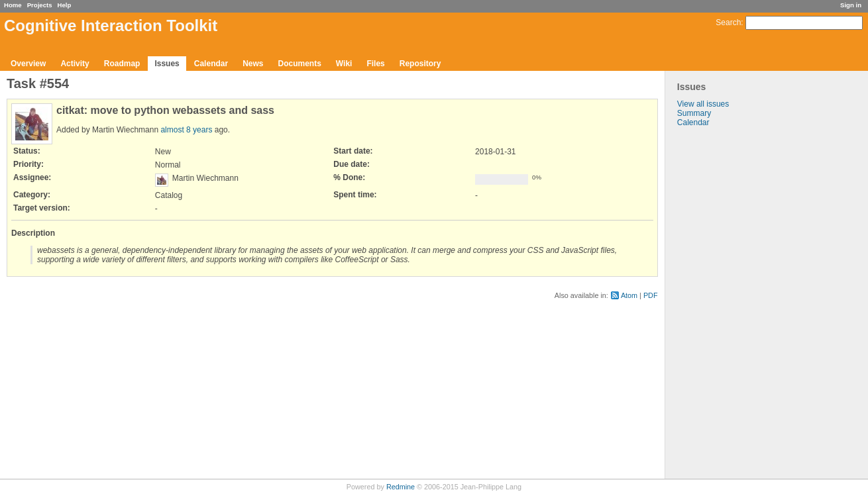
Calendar (211, 64)
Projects (40, 5)
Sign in (851, 5)
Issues (167, 64)
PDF (651, 295)
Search (728, 23)
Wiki (344, 64)
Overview (28, 64)
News (253, 64)
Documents (300, 64)
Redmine (401, 487)
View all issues (703, 104)
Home (13, 5)
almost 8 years (186, 130)
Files (375, 64)
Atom (629, 295)
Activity (75, 64)
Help (65, 5)
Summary (694, 113)
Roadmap (122, 64)
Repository (420, 64)
